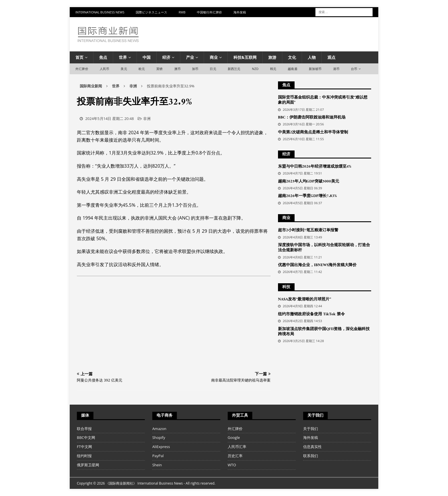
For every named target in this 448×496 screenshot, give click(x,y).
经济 (166, 57)
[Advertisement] (174, 325)
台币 (354, 69)
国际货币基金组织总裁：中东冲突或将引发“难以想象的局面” (323, 100)
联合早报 (84, 429)
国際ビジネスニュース (151, 12)
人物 (312, 57)
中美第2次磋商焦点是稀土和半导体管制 (313, 132)
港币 (336, 69)
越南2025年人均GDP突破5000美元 (309, 181)
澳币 (177, 69)
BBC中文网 (86, 437)
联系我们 (311, 456)
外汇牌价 (82, 69)
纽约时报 (84, 456)
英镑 (159, 69)
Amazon (159, 429)
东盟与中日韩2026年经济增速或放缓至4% (315, 167)
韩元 (273, 69)
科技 (286, 287)
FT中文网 (84, 447)
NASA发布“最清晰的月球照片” (305, 299)
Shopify (159, 437)
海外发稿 (240, 12)
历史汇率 (235, 456)
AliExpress (161, 447)
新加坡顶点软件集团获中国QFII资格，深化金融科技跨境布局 (324, 332)
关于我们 (311, 429)
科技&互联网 (245, 57)
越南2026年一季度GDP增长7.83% (307, 196)
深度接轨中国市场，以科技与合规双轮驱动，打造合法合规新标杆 (324, 248)
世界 (123, 57)
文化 (292, 57)
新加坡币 (315, 69)
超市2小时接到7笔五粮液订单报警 (308, 230)
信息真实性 (312, 447)
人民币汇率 (237, 447)
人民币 (105, 69)
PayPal (158, 456)
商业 (214, 57)
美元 (124, 69)
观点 (331, 57)
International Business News (100, 12)
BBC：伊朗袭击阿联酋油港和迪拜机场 (312, 118)
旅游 (272, 57)
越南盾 (293, 69)
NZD (255, 69)
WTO (232, 465)
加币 (195, 69)
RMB (182, 12)
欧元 (142, 69)
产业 (190, 57)
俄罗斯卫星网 (88, 465)
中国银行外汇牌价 (209, 12)
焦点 (103, 57)
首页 (79, 57)
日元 (213, 69)
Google (234, 437)
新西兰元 (234, 69)
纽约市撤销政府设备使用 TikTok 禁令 (311, 314)
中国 (147, 57)
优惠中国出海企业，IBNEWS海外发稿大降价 (317, 265)
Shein (157, 465)
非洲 (147, 119)
